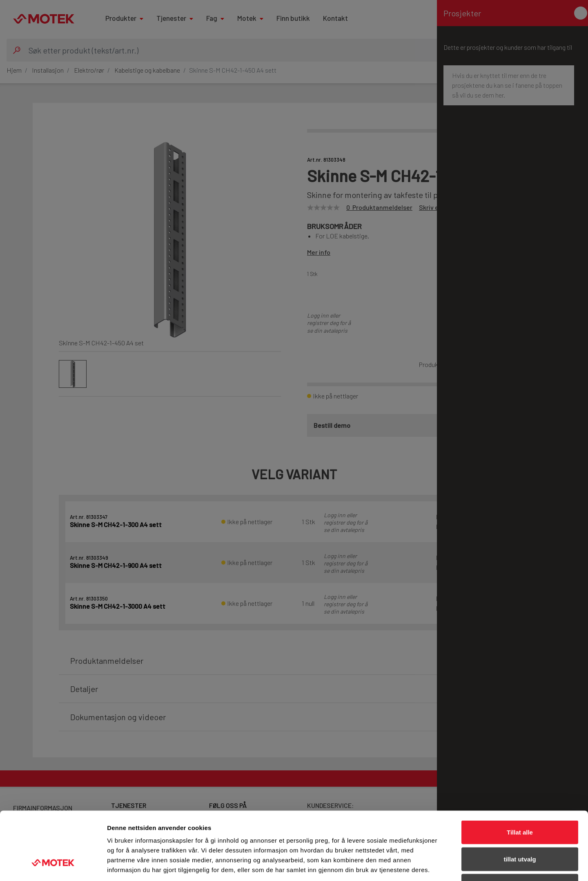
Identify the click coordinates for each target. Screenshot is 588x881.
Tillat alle (520, 774)
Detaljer (435, 865)
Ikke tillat (520, 827)
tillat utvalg (520, 801)
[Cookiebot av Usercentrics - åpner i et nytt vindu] (53, 865)
